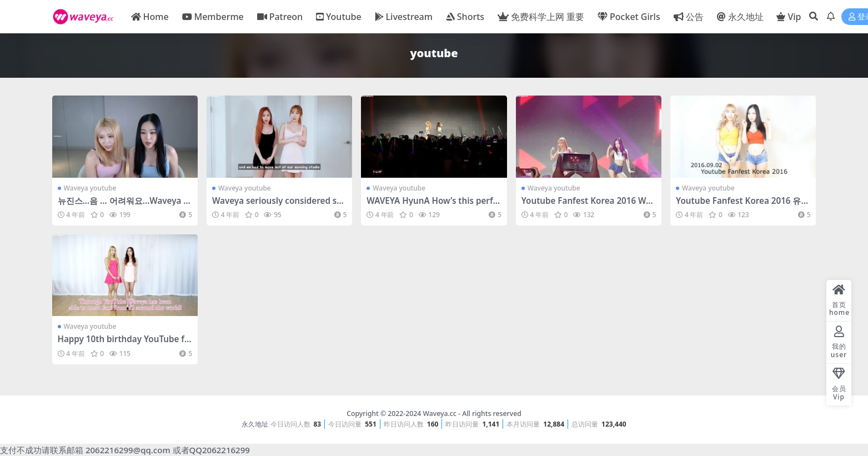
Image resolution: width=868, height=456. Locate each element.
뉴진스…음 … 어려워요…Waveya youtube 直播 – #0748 (123, 206)
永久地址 (255, 424)
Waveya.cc (439, 414)
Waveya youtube (90, 188)
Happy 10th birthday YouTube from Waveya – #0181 (123, 344)
